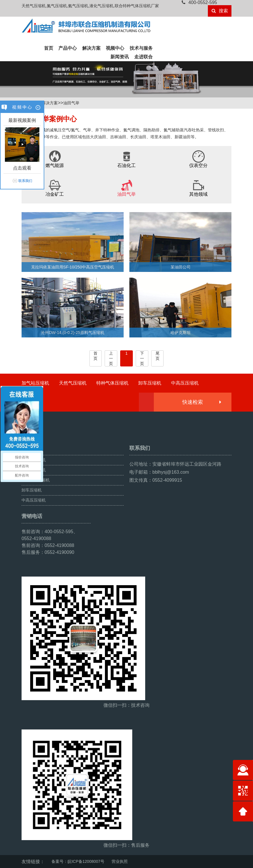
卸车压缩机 (150, 383)
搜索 (220, 11)
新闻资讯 (120, 57)
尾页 (158, 356)
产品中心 (68, 48)
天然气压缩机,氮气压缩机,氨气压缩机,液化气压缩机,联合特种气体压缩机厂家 (90, 6)
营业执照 (120, 861)
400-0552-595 (199, 2)
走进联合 (143, 57)
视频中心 (115, 48)
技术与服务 (141, 48)
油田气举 (71, 103)
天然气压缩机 (73, 383)
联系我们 (25, 181)
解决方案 (91, 48)
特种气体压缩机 (112, 383)
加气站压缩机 (35, 383)
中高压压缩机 (185, 383)
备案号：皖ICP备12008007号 (78, 861)
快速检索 (201, 402)
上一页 (111, 358)
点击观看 (22, 168)
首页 (49, 48)
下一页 (142, 358)
